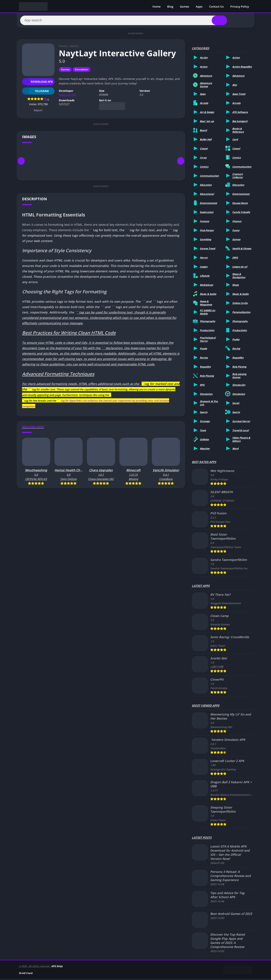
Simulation (82, 71)
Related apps (33, 428)
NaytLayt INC (67, 96)
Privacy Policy (240, 6)
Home (156, 6)
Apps (199, 6)
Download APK (38, 83)
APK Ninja (57, 967)
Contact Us (216, 6)
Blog (170, 6)
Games (184, 6)
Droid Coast (26, 974)
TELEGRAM (35, 92)
